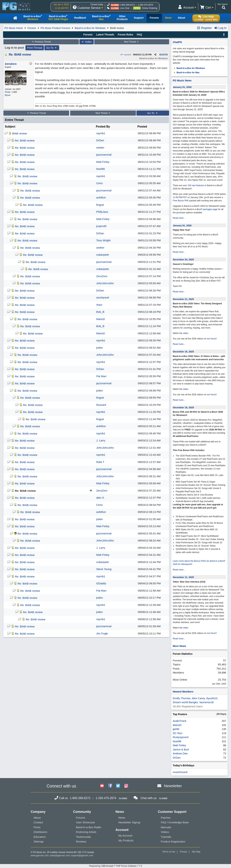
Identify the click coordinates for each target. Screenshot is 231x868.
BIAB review (19, 133)
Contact (38, 822)
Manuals (166, 827)
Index (87, 42)
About (37, 818)
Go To (52, 48)
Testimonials (83, 837)
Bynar (8, 95)
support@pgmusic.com (82, 856)
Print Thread (35, 48)
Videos (165, 832)
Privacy (183, 852)
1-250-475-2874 (145, 5)
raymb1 (126, 55)
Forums (32, 28)
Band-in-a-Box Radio (89, 827)
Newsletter (173, 786)
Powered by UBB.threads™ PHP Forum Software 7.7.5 (115, 866)
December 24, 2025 (183, 260)
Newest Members (183, 692)
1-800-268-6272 (127, 5)
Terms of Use (169, 852)
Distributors (40, 832)
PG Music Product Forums (55, 28)
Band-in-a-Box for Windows (90, 28)
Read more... (179, 218)
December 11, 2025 (183, 577)
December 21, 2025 (183, 299)
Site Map (196, 852)
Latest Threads (105, 35)
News (122, 818)
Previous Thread (41, 42)
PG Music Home (14, 28)
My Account (125, 836)
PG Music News (182, 81)
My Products (126, 840)
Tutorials (166, 837)
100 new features (196, 185)
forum (213, 339)
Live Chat (125, 8)
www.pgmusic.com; (40, 856)
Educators (40, 837)
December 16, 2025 (183, 352)
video (186, 333)
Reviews (81, 841)
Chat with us (149, 798)
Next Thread (132, 42)
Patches (166, 818)
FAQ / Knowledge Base (175, 822)
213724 (164, 55)
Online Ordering (150, 8)
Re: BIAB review (20, 55)
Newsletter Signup (129, 822)
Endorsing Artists (86, 832)
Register (204, 28)
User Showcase (85, 822)
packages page (210, 209)
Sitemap (39, 841)
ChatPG (177, 42)
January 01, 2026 (182, 87)
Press (37, 827)
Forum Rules (125, 35)
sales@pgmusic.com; (60, 856)
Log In (220, 28)
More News (179, 646)
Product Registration (173, 841)
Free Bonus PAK (181, 201)
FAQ (139, 35)
